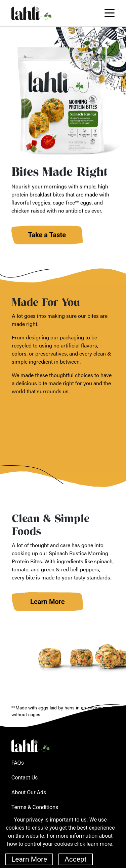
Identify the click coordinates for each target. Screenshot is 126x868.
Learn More (29, 859)
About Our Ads (29, 792)
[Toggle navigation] (110, 13)
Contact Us (25, 778)
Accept (75, 859)
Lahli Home (30, 746)
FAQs (18, 763)
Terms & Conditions (35, 807)
